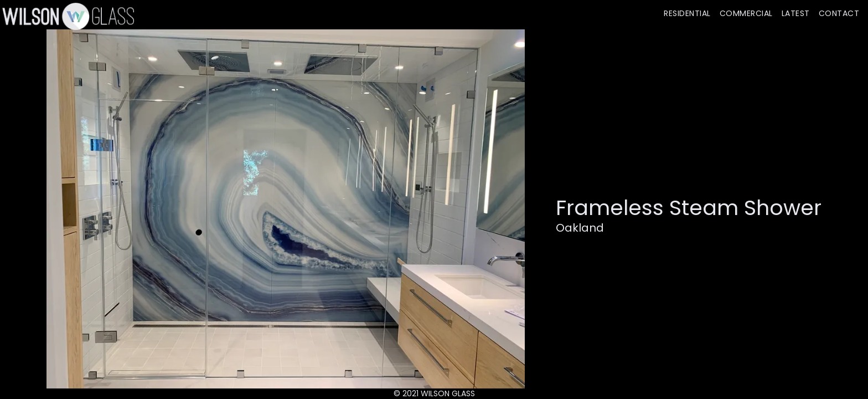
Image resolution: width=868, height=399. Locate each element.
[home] (67, 16)
